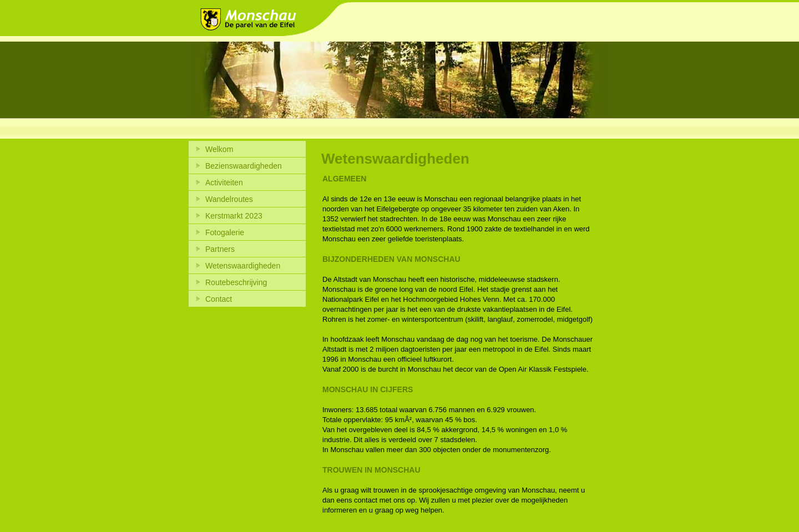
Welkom (219, 149)
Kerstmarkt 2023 (234, 216)
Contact (219, 299)
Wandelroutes (229, 199)
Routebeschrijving (236, 282)
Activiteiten (224, 183)
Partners (220, 249)
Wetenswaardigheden (243, 266)
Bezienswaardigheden (244, 166)
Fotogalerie (225, 232)
